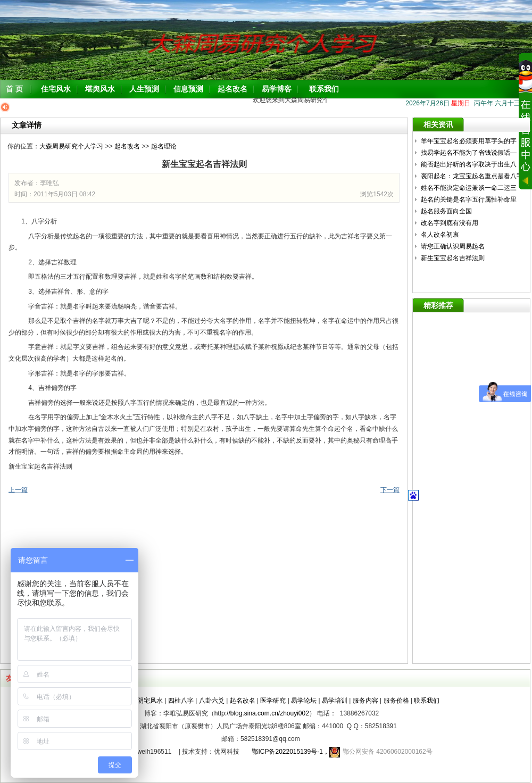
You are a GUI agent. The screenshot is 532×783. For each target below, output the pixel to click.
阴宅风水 (150, 701)
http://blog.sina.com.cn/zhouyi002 (262, 713)
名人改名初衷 (440, 235)
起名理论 (164, 146)
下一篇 (390, 490)
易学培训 (335, 701)
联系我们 (324, 89)
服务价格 (396, 701)
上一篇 (18, 490)
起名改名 (232, 89)
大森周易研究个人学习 (71, 146)
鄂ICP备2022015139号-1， (287, 752)
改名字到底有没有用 (450, 223)
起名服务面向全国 (446, 211)
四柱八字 (181, 701)
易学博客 (277, 89)
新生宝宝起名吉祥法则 (453, 258)
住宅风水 (56, 89)
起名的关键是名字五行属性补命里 (469, 199)
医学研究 (273, 701)
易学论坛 (304, 701)
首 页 (14, 89)
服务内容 (365, 701)
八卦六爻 (212, 701)
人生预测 (144, 89)
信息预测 (188, 89)
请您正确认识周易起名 (453, 246)
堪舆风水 (100, 89)
